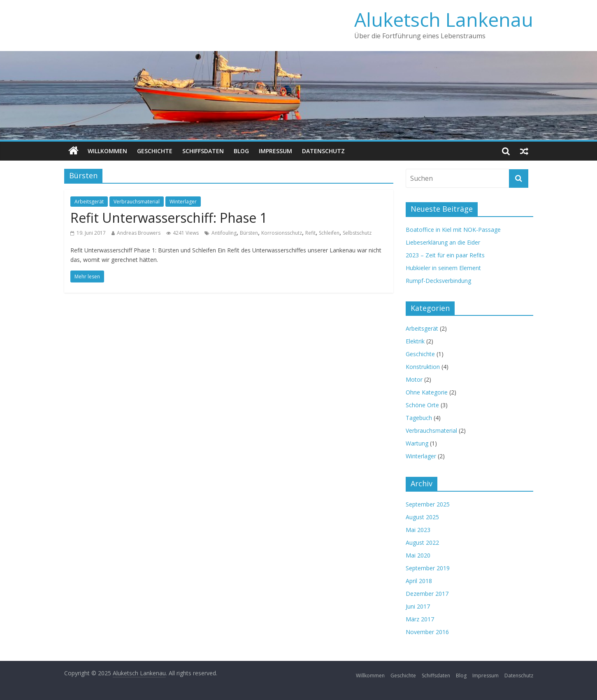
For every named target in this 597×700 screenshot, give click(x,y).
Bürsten (249, 233)
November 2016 (427, 632)
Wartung (417, 443)
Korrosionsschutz (282, 233)
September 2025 (428, 504)
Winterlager (183, 202)
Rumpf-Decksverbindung (438, 281)
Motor (414, 379)
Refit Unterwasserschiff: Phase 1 (169, 218)
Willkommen (107, 151)
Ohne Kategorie (427, 392)
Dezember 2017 (427, 594)
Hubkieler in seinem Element (443, 268)
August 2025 (422, 517)
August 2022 (422, 542)
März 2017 (420, 619)
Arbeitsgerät (89, 202)
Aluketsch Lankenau (444, 19)
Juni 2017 (418, 606)
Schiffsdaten (203, 151)
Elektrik (415, 341)
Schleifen (329, 233)
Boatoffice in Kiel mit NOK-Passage (453, 230)
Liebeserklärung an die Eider (443, 242)
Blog (241, 151)
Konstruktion (423, 367)
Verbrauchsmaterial (137, 202)
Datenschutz (323, 151)
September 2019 (428, 568)
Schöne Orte (422, 405)
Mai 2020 (418, 555)
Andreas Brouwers (139, 233)
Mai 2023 (418, 530)
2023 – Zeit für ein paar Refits (445, 255)
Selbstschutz (357, 233)
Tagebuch (419, 418)
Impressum (275, 151)
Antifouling (224, 233)
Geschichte (155, 151)
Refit (310, 233)
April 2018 (419, 581)
